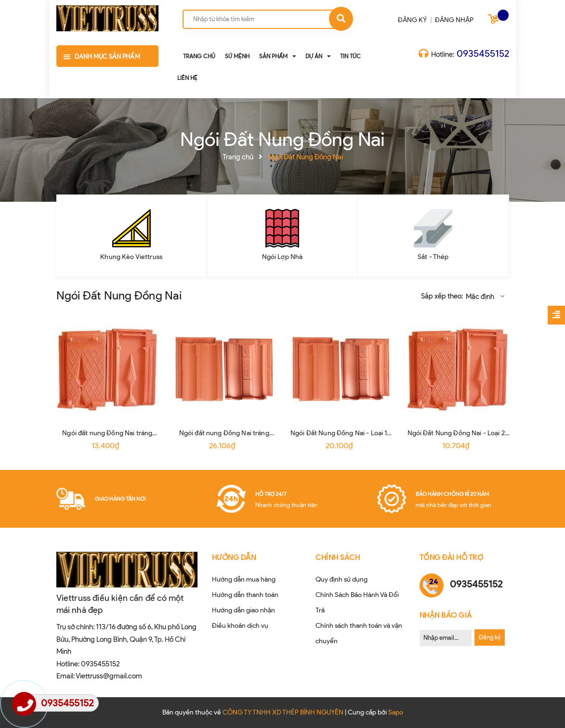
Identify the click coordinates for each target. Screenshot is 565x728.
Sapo (396, 712)
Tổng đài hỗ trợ (452, 558)
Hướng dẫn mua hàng (244, 579)
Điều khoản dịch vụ (240, 626)
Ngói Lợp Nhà (282, 257)
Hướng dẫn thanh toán (245, 595)
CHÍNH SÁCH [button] (338, 558)
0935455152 (483, 53)
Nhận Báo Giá (446, 615)
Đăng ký (490, 637)
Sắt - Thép (433, 257)
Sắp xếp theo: (442, 296)
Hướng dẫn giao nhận (243, 610)
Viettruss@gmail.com (109, 676)
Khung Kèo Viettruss (131, 257)
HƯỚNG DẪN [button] (234, 558)
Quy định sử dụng (342, 579)
